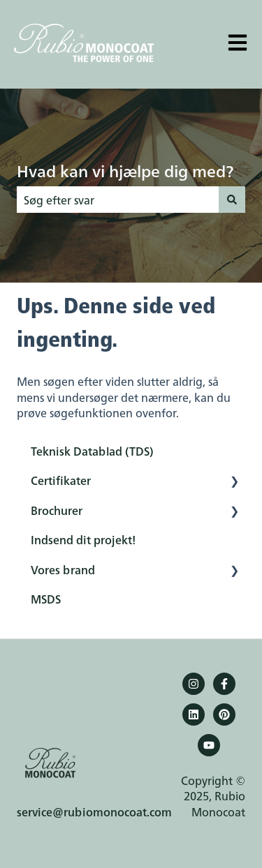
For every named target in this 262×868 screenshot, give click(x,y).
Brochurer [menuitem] (57, 510)
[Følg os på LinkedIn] (194, 714)
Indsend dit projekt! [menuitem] (83, 539)
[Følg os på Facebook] (224, 684)
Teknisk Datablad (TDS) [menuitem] (92, 451)
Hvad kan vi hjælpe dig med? (125, 170)
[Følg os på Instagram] (194, 684)
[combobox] (118, 200)
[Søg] (232, 200)
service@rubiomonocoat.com (94, 811)
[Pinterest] (224, 714)
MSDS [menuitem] (46, 599)
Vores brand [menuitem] (63, 569)
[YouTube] (209, 745)
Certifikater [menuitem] (61, 480)
